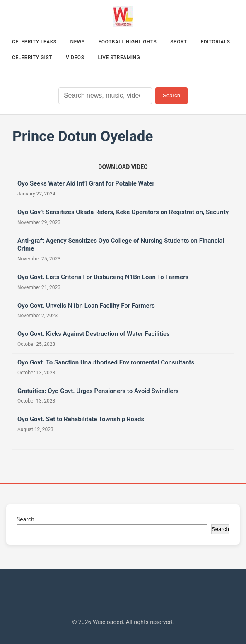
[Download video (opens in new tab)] (123, 167)
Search (171, 95)
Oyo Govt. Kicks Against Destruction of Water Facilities (94, 334)
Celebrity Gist (32, 58)
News (78, 42)
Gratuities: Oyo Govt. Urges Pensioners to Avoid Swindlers (98, 391)
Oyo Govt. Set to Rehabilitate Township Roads (81, 419)
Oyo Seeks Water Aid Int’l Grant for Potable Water (86, 183)
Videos (75, 58)
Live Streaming (119, 58)
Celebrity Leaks (34, 42)
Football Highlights (128, 42)
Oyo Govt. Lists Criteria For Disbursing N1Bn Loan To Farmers (103, 277)
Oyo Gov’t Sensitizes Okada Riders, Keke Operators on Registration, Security (123, 212)
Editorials (215, 42)
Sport (178, 42)
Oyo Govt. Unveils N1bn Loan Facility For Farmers (86, 306)
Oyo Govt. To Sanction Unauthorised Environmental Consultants (106, 362)
